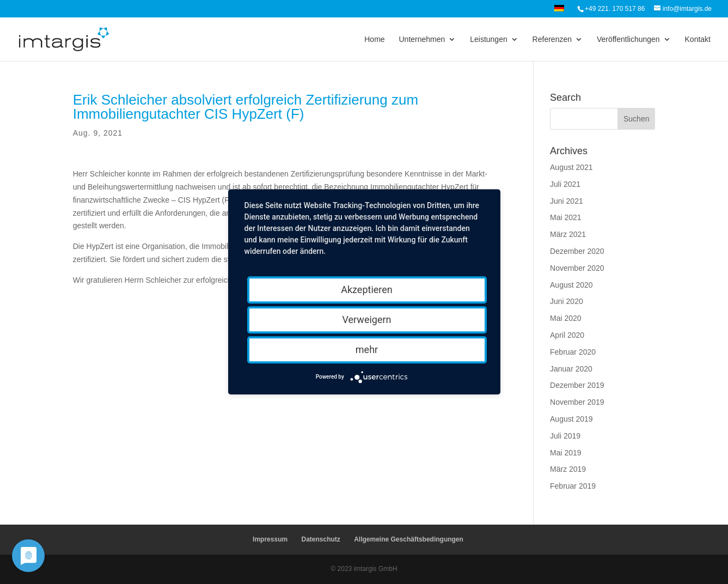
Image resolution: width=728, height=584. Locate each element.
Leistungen (489, 39)
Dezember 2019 (577, 385)
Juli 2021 (565, 184)
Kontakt (698, 39)
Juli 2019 (565, 436)
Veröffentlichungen (628, 39)
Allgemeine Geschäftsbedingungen (409, 539)
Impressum (270, 539)
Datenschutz (320, 539)
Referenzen (552, 39)
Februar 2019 (573, 486)
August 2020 (571, 285)
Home (374, 39)
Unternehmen (422, 39)
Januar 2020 (571, 369)
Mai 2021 (566, 217)
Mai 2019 (566, 453)
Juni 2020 (567, 301)
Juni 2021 (567, 201)
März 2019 (568, 469)
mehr (367, 349)
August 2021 (571, 167)
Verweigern (366, 320)
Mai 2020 (566, 318)
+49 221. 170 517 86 (615, 9)
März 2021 (568, 234)
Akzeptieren (367, 290)
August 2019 (571, 419)
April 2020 (567, 335)
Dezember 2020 (577, 251)
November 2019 (577, 402)
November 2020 (577, 268)
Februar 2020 (573, 352)
